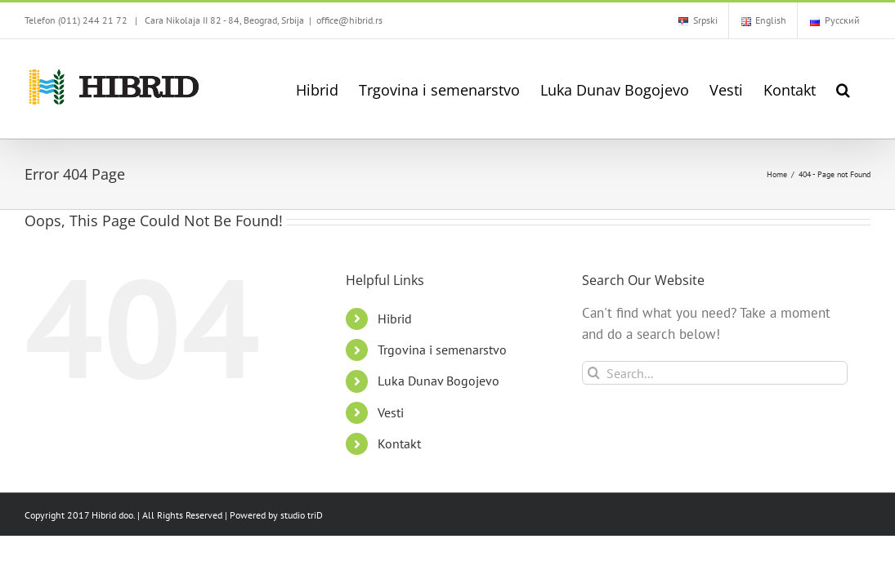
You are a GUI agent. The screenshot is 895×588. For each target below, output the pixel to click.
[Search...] (715, 373)
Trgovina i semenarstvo (442, 350)
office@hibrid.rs (349, 20)
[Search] (594, 373)
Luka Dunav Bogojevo (439, 381)
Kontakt (399, 443)
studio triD (302, 515)
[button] (864, 89)
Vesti (391, 412)
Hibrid (395, 318)
